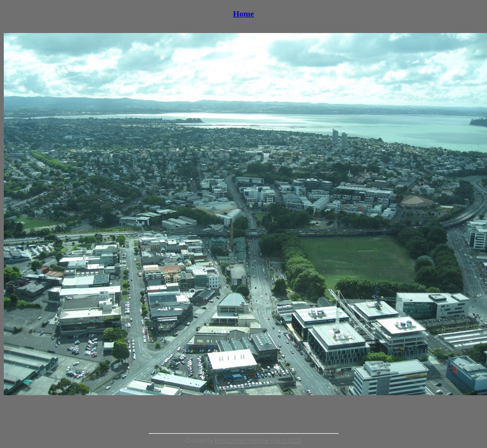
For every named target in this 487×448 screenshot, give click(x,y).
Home (243, 14)
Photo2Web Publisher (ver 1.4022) (258, 441)
